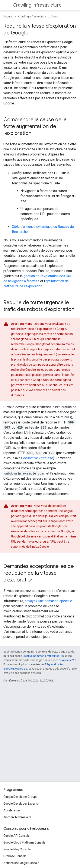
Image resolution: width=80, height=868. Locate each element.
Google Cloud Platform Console (24, 842)
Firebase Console (15, 856)
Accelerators (12, 810)
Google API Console (17, 836)
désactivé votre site (38, 458)
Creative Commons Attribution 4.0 (43, 656)
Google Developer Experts (21, 804)
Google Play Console (17, 849)
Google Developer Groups (20, 797)
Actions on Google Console (21, 863)
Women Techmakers (17, 817)
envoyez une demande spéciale (48, 601)
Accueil (8, 16)
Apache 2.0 (69, 660)
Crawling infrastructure (37, 5)
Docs (55, 16)
